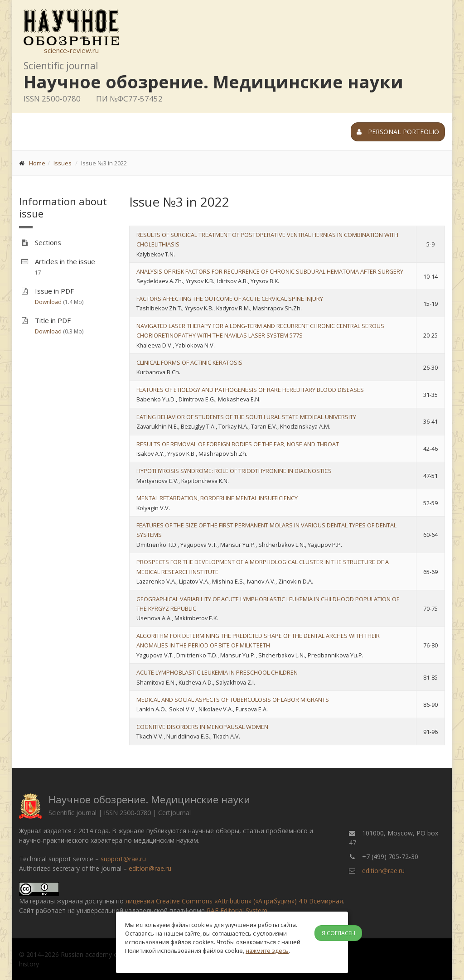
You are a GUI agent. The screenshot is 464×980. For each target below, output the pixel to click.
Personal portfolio (398, 132)
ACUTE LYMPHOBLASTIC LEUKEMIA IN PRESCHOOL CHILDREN (217, 672)
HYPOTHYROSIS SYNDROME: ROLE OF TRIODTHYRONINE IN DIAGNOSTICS (234, 471)
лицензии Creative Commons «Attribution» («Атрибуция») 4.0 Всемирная (234, 901)
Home (37, 163)
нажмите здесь (267, 951)
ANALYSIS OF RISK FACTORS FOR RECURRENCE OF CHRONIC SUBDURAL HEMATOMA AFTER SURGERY (270, 271)
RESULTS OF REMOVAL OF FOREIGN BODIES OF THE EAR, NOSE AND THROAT (238, 444)
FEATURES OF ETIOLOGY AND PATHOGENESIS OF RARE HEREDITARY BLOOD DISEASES (250, 390)
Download (48, 302)
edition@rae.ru (150, 868)
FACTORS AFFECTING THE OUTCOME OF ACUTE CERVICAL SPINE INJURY (230, 299)
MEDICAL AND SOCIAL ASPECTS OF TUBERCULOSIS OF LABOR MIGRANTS (233, 700)
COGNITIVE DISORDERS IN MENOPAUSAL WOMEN (202, 727)
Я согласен (338, 933)
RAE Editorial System (237, 910)
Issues (63, 163)
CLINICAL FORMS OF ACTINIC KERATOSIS (189, 362)
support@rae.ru (123, 859)
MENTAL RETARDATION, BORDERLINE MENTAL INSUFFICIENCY (217, 498)
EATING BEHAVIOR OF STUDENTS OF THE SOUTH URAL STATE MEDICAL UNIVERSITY (246, 417)
